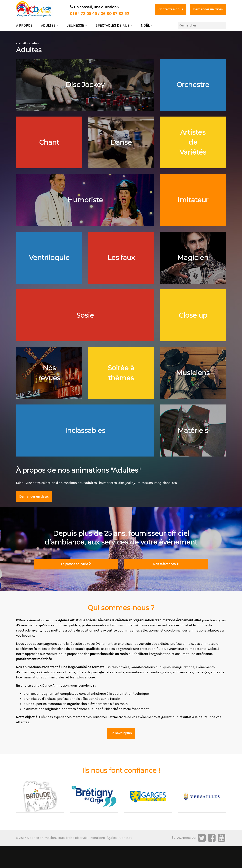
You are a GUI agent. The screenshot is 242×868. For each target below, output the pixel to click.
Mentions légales (104, 859)
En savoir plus (121, 755)
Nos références (166, 585)
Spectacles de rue (114, 25)
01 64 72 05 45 (83, 14)
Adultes (50, 25)
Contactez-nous (166, 10)
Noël (147, 25)
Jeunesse (77, 25)
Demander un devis (206, 10)
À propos (24, 25)
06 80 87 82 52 (115, 14)
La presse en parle (76, 585)
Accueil (21, 43)
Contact (126, 859)
